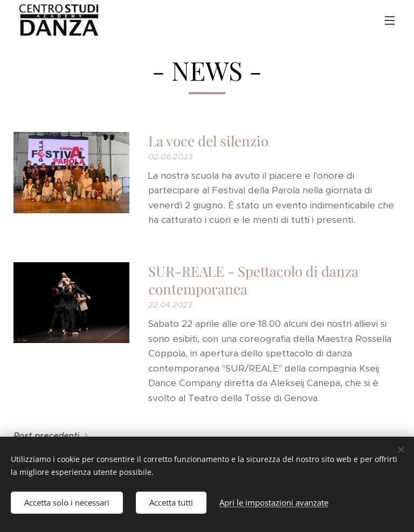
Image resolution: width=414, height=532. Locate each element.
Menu (390, 20)
